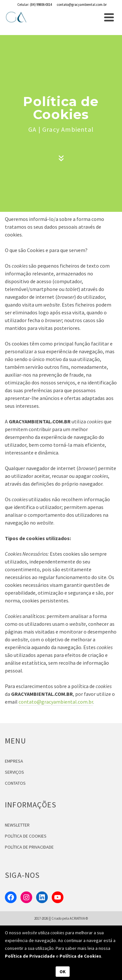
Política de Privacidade (30, 956)
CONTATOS (15, 783)
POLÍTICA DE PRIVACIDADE (29, 847)
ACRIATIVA (77, 918)
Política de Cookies (80, 956)
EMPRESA (14, 761)
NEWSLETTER (17, 825)
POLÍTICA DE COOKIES (26, 836)
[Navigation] (109, 17)
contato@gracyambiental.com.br (56, 702)
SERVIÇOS (14, 772)
